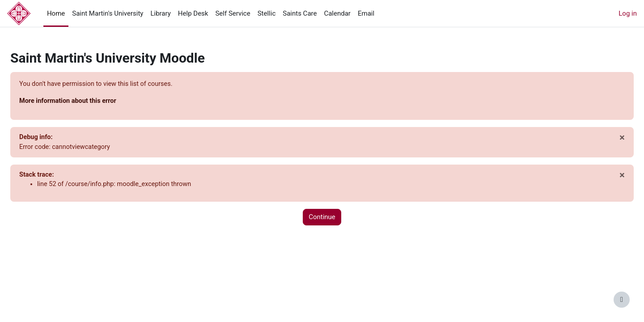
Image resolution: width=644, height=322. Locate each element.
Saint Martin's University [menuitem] (108, 13)
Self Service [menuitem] (233, 13)
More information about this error (91, 102)
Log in (628, 13)
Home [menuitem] (56, 13)
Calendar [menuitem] (337, 13)
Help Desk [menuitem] (193, 13)
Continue (322, 219)
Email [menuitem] (366, 13)
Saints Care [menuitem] (300, 13)
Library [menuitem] (160, 13)
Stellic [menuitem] (267, 13)
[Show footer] (622, 300)
